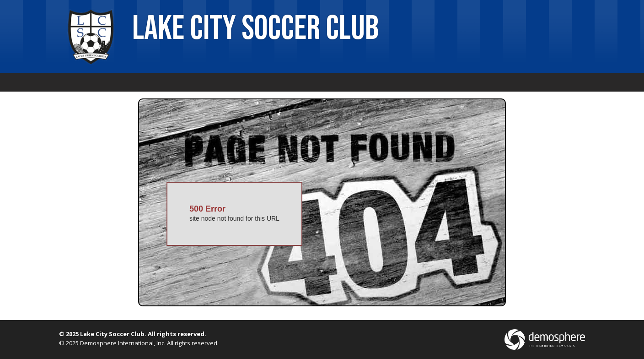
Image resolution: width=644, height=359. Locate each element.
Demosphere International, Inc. (123, 343)
